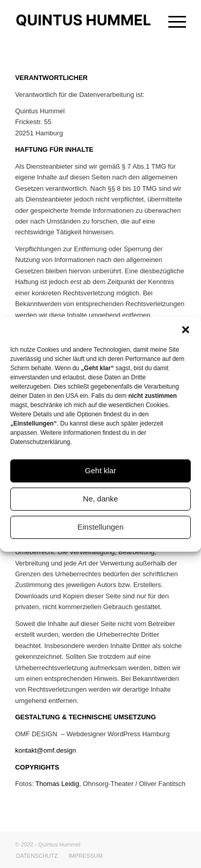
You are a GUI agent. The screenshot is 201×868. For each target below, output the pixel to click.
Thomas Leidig (57, 784)
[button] (186, 330)
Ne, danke (100, 499)
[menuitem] (37, 856)
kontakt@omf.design (45, 750)
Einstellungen (100, 527)
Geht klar (101, 470)
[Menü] (172, 21)
